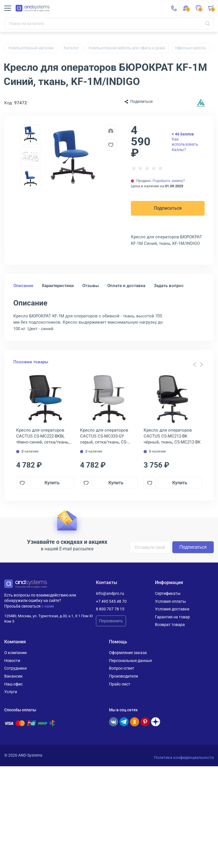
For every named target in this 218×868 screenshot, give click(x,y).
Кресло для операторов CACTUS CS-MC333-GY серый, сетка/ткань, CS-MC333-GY (104, 436)
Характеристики (58, 286)
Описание (23, 286)
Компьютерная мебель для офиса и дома (127, 48)
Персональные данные (130, 661)
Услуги (11, 692)
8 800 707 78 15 (110, 609)
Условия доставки (172, 609)
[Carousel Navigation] (198, 364)
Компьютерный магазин (31, 48)
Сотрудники (15, 668)
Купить (52, 483)
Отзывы (91, 286)
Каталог (71, 48)
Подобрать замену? (169, 181)
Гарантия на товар (172, 617)
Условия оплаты (170, 601)
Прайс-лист (120, 684)
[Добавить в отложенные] (111, 145)
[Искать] (207, 24)
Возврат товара (170, 625)
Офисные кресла (190, 48)
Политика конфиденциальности (184, 757)
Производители (123, 676)
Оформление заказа (128, 653)
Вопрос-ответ (122, 668)
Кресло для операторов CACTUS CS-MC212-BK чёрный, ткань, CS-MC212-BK (172, 436)
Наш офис (13, 684)
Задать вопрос (169, 286)
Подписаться (168, 208)
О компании (15, 653)
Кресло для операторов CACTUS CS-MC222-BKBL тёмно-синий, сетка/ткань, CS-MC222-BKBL (43, 436)
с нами (48, 606)
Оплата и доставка (126, 286)
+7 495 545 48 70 (111, 601)
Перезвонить (111, 621)
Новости (12, 661)
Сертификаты (168, 593)
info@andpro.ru (110, 593)
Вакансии (13, 676)
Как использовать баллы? (185, 142)
